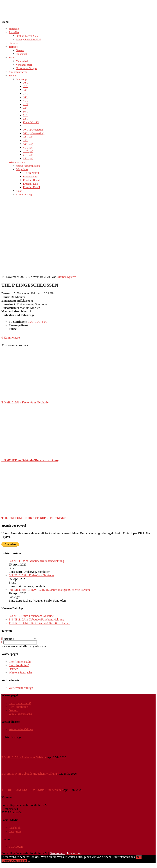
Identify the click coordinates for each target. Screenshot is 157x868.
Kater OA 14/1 (31, 122)
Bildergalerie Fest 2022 (29, 39)
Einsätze (13, 43)
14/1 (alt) (28, 144)
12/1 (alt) (28, 137)
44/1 (25, 108)
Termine (13, 47)
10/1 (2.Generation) (34, 130)
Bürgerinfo (22, 169)
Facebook (15, 828)
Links (19, 191)
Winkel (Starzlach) (20, 672)
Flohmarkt (22, 54)
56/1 (25, 112)
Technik (13, 76)
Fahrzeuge (21, 79)
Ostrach (13, 669)
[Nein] (29, 862)
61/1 (25, 115)
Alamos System (67, 277)
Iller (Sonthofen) (19, 665)
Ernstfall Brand (31, 180)
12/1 (25, 86)
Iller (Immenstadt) (20, 662)
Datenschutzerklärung (15, 861)
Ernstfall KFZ (31, 184)
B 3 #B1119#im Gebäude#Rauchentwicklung (30, 460)
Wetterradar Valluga (21, 688)
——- (26, 126)
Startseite (14, 29)
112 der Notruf (31, 173)
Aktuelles (14, 32)
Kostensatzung (24, 195)
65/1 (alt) (28, 158)
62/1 (25, 119)
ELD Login (16, 847)
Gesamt (20, 50)
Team (12, 58)
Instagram (15, 831)
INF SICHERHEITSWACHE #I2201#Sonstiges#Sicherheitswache (50, 590)
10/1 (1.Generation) (34, 133)
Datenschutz (57, 853)
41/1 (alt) (28, 148)
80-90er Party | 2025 (27, 36)
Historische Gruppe (26, 68)
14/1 (25, 90)
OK (139, 857)
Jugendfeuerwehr (18, 72)
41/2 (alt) (28, 151)
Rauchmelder (30, 176)
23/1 (25, 94)
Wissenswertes (17, 162)
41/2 (25, 104)
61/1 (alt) (28, 155)
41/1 (25, 101)
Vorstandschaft (24, 65)
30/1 (25, 97)
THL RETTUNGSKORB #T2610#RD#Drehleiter (34, 518)
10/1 (25, 83)
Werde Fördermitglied (28, 166)
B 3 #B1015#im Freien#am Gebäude (25, 402)
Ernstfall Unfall (32, 187)
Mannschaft (22, 61)
